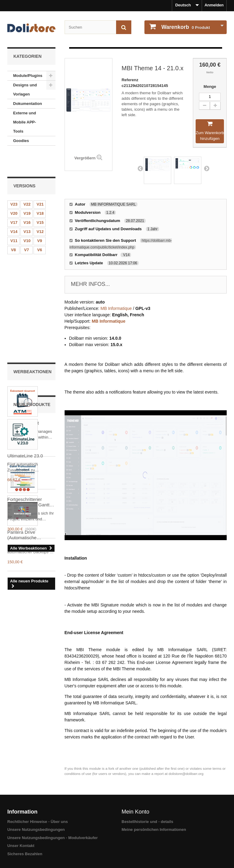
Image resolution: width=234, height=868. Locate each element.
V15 (40, 201)
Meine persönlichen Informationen (154, 830)
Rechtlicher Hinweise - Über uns (38, 822)
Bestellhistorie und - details (147, 822)
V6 (40, 228)
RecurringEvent (23, 303)
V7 (27, 228)
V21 (40, 182)
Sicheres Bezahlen (25, 854)
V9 (40, 219)
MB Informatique (116, 308)
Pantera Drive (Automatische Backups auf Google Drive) (28, 581)
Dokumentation (28, 104)
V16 (27, 201)
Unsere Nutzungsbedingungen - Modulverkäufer (53, 838)
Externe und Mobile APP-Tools (25, 122)
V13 (27, 210)
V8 (13, 228)
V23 (14, 182)
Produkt (185, 27)
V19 (27, 191)
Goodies (21, 141)
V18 (40, 191)
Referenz (130, 80)
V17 (14, 201)
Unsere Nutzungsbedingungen (36, 830)
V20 (14, 191)
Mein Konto (135, 812)
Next (207, 168)
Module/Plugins (28, 76)
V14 (14, 210)
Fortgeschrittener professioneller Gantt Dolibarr (28, 382)
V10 (27, 219)
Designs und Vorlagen (25, 90)
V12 (40, 210)
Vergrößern (85, 158)
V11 (14, 219)
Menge (210, 87)
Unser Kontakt (21, 846)
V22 (27, 182)
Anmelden (214, 5)
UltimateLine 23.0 (25, 502)
